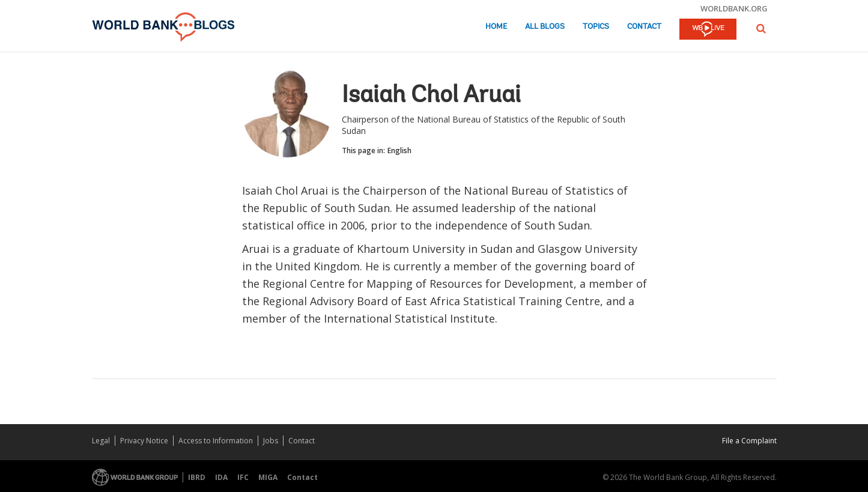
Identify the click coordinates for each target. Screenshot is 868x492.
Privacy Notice (144, 441)
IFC (243, 477)
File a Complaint (749, 441)
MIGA (268, 477)
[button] (761, 29)
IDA (221, 477)
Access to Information (216, 441)
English (399, 150)
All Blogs (545, 27)
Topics (596, 27)
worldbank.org (734, 8)
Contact (644, 27)
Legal (101, 441)
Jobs (271, 441)
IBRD (197, 477)
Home (496, 27)
